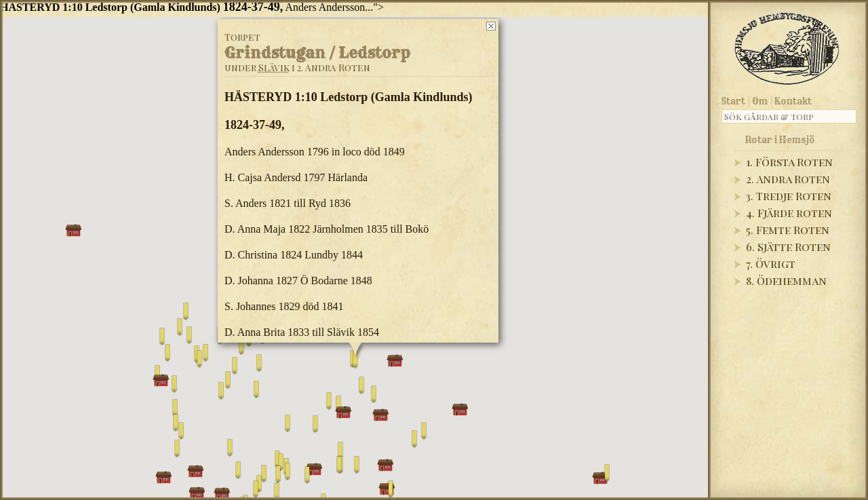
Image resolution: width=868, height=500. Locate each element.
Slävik (274, 67)
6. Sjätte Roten (788, 247)
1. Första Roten (789, 162)
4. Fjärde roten (789, 213)
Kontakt (793, 101)
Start (733, 101)
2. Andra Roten (788, 179)
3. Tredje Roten (789, 196)
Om (760, 101)
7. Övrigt (771, 264)
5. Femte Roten (788, 230)
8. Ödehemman (786, 281)
